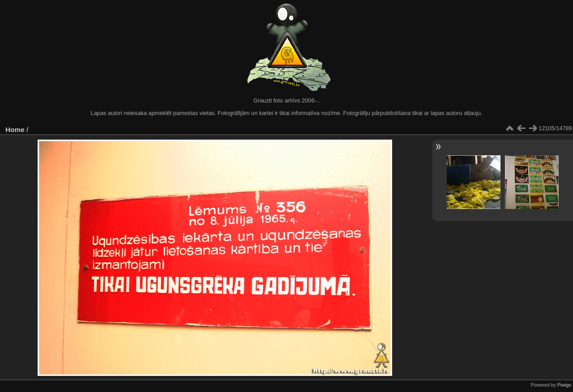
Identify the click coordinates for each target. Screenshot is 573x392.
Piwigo (564, 385)
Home (15, 130)
